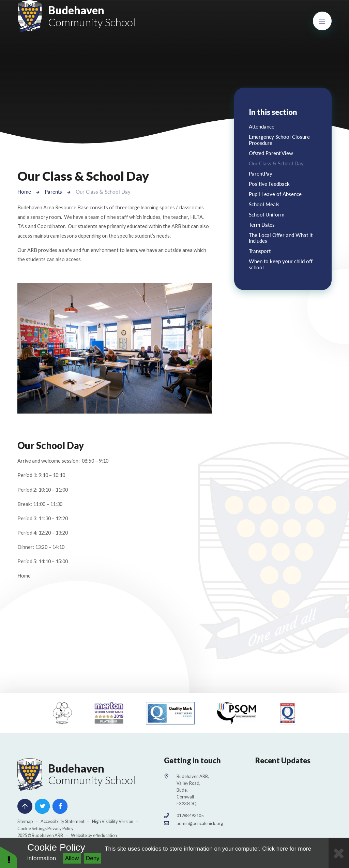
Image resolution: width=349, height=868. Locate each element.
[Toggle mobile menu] (322, 21)
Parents (53, 192)
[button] (9, 857)
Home (24, 192)
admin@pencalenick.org (200, 823)
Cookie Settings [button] (32, 828)
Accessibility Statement (63, 821)
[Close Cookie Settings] (339, 853)
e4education (105, 835)
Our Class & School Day (103, 192)
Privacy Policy (60, 828)
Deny (93, 858)
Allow (72, 858)
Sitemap (25, 821)
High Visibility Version (113, 821)
